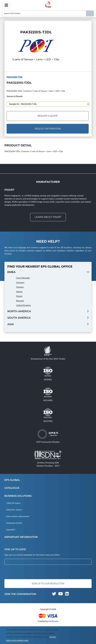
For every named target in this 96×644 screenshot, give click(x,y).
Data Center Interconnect (18, 516)
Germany (20, 282)
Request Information (48, 129)
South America (19, 318)
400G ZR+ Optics (14, 510)
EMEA (11, 272)
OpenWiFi (11, 530)
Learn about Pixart (48, 217)
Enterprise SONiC (14, 523)
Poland (19, 296)
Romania (20, 301)
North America (19, 311)
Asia (11, 324)
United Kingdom (24, 305)
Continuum (53, 621)
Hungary (20, 287)
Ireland (19, 291)
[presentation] (27, 572)
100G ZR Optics (13, 503)
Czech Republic (23, 278)
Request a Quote (48, 116)
